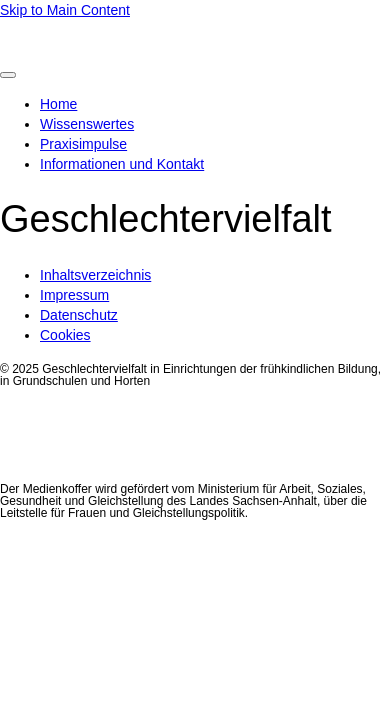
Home (58, 104)
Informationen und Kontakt (122, 164)
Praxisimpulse (83, 144)
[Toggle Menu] (8, 75)
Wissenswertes (87, 124)
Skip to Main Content (65, 10)
